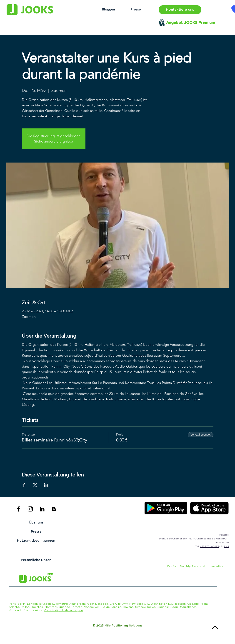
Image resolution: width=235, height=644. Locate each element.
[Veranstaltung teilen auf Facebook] (24, 485)
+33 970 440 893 (209, 546)
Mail (226, 546)
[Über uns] (36, 523)
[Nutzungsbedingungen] (36, 541)
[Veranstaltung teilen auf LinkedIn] (46, 485)
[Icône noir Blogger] (54, 509)
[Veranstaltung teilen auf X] (35, 485)
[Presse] (136, 10)
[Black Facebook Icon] (18, 509)
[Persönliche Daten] (36, 560)
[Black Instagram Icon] (30, 509)
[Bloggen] (108, 10)
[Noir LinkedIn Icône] (42, 509)
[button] (180, 10)
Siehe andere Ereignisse (54, 141)
